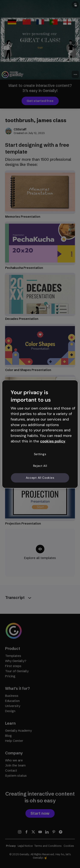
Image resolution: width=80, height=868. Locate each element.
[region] (40, 434)
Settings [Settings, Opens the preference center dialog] (40, 454)
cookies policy (53, 441)
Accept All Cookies (40, 478)
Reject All (40, 466)
